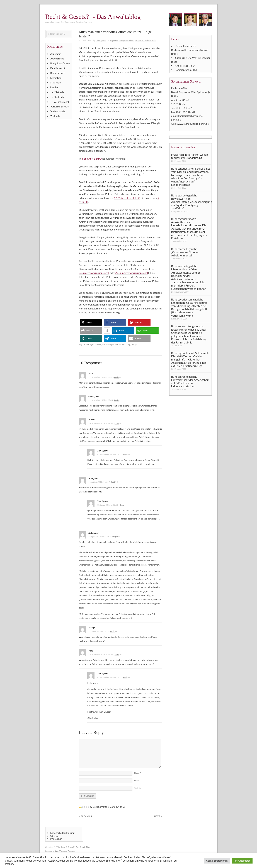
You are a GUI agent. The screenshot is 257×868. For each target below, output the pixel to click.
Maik (91, 373)
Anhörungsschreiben (92, 344)
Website (138, 788)
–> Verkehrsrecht (60, 102)
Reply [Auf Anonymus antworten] (113, 482)
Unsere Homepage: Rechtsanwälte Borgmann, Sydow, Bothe (190, 50)
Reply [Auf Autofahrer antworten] (116, 536)
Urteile (54, 87)
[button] (91, 322)
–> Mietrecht (57, 92)
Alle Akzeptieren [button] (242, 861)
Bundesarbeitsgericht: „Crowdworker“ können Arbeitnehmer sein (185, 252)
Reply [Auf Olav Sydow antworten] (116, 400)
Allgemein (114, 40)
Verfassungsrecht (60, 106)
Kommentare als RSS (186, 70)
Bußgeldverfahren (127, 40)
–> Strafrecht (58, 97)
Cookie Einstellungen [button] (217, 861)
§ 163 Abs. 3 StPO (92, 159)
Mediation (56, 78)
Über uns (55, 836)
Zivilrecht (55, 116)
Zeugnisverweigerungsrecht (94, 273)
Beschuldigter (108, 344)
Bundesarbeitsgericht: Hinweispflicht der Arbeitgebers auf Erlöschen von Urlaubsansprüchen (190, 381)
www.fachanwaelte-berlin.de (193, 123)
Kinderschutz (57, 73)
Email (137, 780)
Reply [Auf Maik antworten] (116, 377)
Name (137, 773)
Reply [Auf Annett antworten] (117, 423)
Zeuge (134, 344)
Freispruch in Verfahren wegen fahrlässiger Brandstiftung (190, 156)
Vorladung (126, 344)
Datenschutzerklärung (62, 833)
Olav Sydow (101, 40)
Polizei (118, 344)
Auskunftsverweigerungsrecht (132, 273)
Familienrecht (58, 68)
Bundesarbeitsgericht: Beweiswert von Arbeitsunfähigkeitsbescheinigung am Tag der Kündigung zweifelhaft (191, 201)
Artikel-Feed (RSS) (185, 66)
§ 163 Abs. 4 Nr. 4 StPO (127, 198)
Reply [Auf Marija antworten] (112, 631)
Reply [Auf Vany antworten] (117, 654)
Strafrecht (139, 40)
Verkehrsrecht (150, 40)
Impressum (56, 839)
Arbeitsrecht (57, 58)
